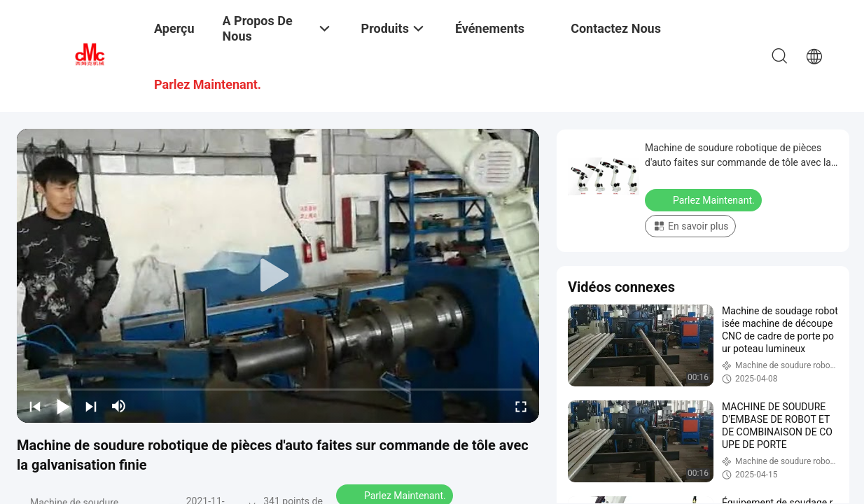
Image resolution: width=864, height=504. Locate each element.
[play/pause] (63, 406)
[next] (91, 406)
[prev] (35, 406)
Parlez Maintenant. (705, 199)
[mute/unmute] (119, 406)
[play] (278, 276)
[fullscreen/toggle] (521, 406)
